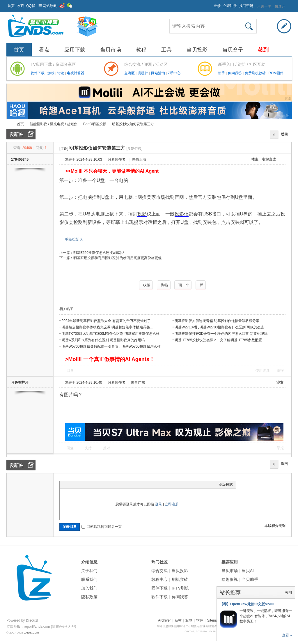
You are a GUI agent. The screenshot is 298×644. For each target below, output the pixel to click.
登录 (217, 6)
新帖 (178, 620)
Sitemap (213, 620)
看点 (44, 50)
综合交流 (159, 571)
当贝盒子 (233, 50)
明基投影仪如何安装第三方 (133, 124)
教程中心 (159, 579)
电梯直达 (269, 159)
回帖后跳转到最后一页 (102, 527)
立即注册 (230, 6)
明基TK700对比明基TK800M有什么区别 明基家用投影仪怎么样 (111, 334)
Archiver (164, 620)
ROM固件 (276, 73)
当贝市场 (111, 50)
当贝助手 (250, 579)
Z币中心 (174, 73)
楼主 (255, 159)
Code (99, 484)
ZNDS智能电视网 (9, 124)
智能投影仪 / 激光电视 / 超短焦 (54, 124)
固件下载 (159, 588)
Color (70, 484)
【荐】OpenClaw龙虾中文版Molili (247, 604)
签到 (263, 50)
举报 (280, 371)
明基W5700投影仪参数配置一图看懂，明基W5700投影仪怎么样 (111, 346)
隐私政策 (89, 597)
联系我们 (89, 579)
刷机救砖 (180, 579)
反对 (107, 448)
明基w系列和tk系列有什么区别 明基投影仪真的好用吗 (103, 340)
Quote (92, 484)
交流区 (130, 73)
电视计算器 (76, 73)
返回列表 (284, 136)
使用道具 (262, 371)
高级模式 (226, 484)
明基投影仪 (74, 239)
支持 (89, 448)
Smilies (106, 484)
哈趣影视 (230, 579)
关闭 (288, 592)
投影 (142, 214)
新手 (222, 73)
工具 (166, 50)
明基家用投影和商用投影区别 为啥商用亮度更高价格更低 (117, 258)
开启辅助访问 (211, 4)
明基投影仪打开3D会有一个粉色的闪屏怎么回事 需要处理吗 (221, 334)
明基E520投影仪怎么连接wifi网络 (99, 253)
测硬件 (143, 73)
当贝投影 (197, 50)
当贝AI (248, 571)
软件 (200, 620)
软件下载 (38, 73)
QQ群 (31, 6)
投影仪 (182, 214)
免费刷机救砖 (256, 73)
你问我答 (235, 73)
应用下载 (75, 50)
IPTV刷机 (180, 588)
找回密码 (246, 6)
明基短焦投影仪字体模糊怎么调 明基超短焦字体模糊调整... (107, 327)
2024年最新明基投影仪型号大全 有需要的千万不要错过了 (106, 321)
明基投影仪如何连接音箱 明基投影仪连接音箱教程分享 (217, 321)
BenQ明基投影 (95, 124)
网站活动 (158, 73)
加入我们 (89, 588)
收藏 (20, 6)
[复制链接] (134, 148)
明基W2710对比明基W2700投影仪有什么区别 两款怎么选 (219, 327)
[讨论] (64, 148)
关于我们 (89, 571)
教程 (141, 50)
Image (77, 484)
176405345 (20, 160)
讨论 (61, 73)
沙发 (280, 382)
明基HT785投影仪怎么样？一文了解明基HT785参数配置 (218, 340)
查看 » (287, 635)
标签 (189, 620)
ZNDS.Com (31, 632)
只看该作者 (117, 160)
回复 (70, 371)
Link (84, 484)
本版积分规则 (275, 526)
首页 (11, 6)
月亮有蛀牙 (20, 383)
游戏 (51, 73)
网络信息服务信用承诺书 (173, 626)
